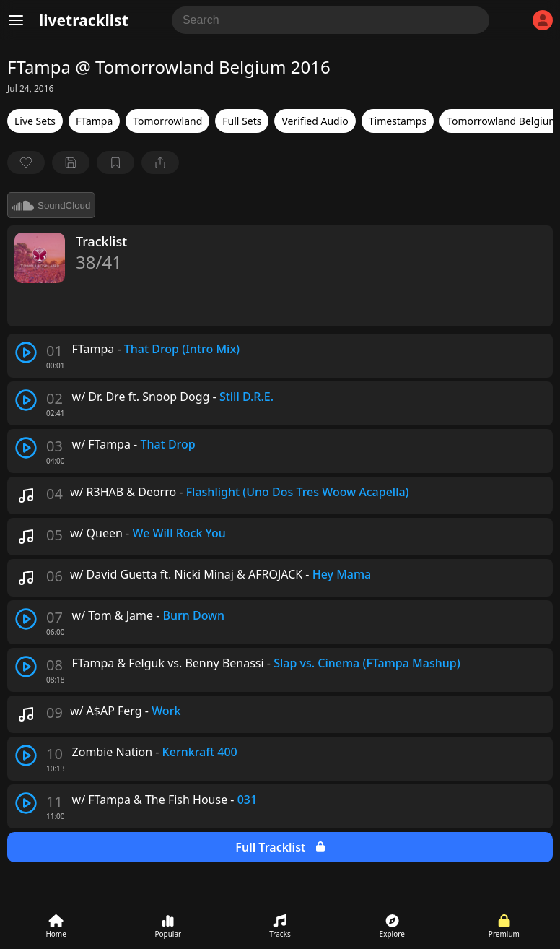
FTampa (94, 121)
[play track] (26, 352)
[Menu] (16, 20)
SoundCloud (51, 205)
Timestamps (398, 121)
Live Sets (35, 121)
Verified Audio (315, 121)
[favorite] (26, 162)
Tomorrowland (167, 121)
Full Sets (242, 121)
